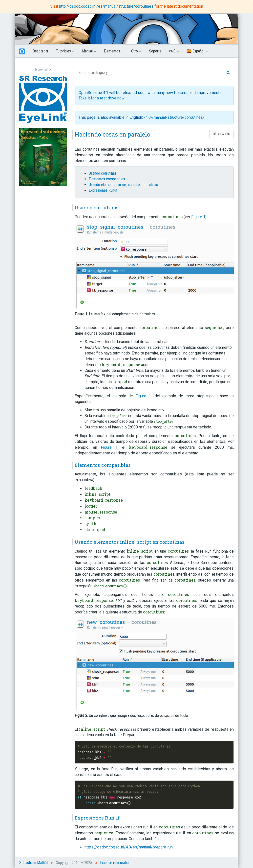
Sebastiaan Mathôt (34, 863)
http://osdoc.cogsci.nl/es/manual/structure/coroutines (107, 6)
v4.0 (174, 51)
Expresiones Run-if (103, 190)
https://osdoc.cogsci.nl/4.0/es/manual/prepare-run (129, 847)
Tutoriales (65, 51)
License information (115, 863)
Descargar (40, 51)
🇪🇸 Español (197, 51)
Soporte (155, 51)
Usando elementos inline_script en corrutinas (123, 185)
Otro (136, 51)
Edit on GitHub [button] (221, 134)
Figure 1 (198, 217)
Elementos (114, 51)
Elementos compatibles (107, 179)
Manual (89, 51)
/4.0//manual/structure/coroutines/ (174, 117)
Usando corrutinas (103, 173)
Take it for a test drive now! (102, 98)
